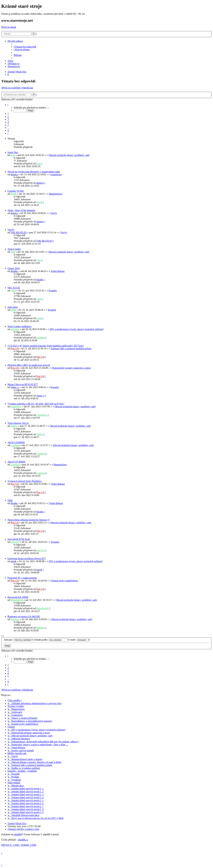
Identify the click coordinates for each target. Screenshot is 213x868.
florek (14, 194)
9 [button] (8, 130)
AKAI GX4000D (16, 442)
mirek (13, 561)
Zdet (13, 252)
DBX (10, 500)
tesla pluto (13, 307)
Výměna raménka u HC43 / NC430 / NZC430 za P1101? (36, 404)
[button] (8, 105)
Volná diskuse (58, 271)
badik (13, 310)
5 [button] (8, 125)
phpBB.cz (23, 840)
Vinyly (54, 213)
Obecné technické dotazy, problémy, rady (69, 155)
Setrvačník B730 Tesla (19, 539)
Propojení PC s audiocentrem (22, 578)
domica (14, 174)
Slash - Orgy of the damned (21, 210)
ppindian (15, 329)
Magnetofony (56, 194)
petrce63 (15, 542)
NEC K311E (14, 288)
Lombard (15, 445)
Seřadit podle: (52, 640)
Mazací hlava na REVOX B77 (23, 384)
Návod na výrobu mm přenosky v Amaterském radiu (34, 172)
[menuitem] (25, 47)
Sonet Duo (13, 152)
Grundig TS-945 (16, 191)
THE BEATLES (19, 232)
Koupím (53, 291)
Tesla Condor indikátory (20, 326)
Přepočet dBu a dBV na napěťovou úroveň (29, 365)
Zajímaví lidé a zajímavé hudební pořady (71, 349)
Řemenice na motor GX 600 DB (24, 616)
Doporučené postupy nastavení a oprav (72, 368)
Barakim (15, 619)
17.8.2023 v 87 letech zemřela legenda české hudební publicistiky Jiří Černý (46, 346)
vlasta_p (15, 387)
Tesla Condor (14, 249)
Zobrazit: (19, 640)
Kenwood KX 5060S (18, 597)
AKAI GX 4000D (16, 462)
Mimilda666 (17, 600)
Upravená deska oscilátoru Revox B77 (27, 558)
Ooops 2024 (14, 268)
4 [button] (8, 122)
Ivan (13, 155)
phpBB (18, 834)
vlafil (13, 291)
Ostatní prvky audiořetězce (65, 581)
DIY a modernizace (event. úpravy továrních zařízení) (77, 329)
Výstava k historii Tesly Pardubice (25, 481)
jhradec (14, 271)
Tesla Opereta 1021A (18, 423)
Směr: (80, 640)
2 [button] (8, 116)
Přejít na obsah (9, 27)
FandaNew (16, 407)
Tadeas (14, 426)
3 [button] (8, 119)
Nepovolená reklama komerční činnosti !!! (29, 520)
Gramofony (56, 174)
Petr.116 (15, 349)
